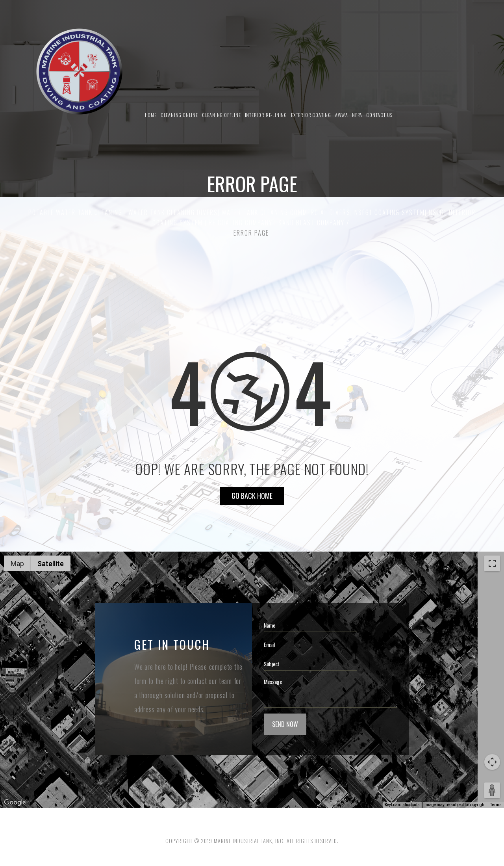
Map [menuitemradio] (17, 564)
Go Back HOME (252, 496)
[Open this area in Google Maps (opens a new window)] (15, 803)
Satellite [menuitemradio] (51, 564)
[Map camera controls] (492, 762)
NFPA (357, 115)
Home (151, 115)
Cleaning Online (179, 115)
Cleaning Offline (221, 115)
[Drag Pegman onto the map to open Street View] (492, 790)
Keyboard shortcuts (402, 805)
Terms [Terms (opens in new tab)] (496, 805)
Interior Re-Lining (266, 115)
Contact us (379, 115)
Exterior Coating (311, 115)
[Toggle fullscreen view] (492, 563)
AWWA (342, 115)
